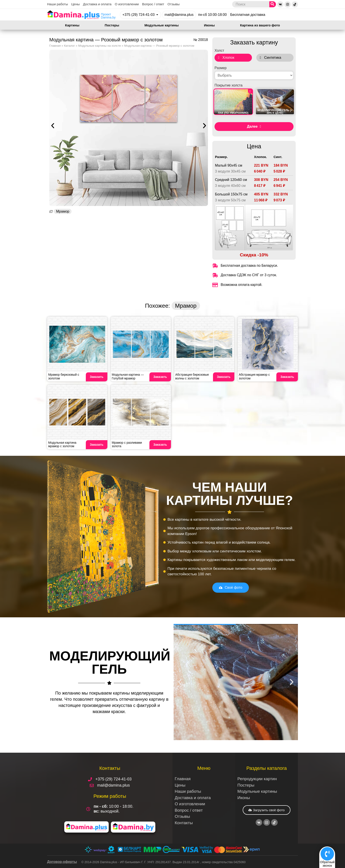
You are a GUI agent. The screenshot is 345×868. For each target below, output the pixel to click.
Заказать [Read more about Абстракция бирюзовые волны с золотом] (224, 377)
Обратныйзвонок (327, 864)
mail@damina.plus (179, 15)
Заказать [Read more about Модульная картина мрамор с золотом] (97, 445)
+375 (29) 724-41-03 (138, 15)
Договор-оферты (62, 862)
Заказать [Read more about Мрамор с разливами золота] (160, 445)
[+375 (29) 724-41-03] (157, 15)
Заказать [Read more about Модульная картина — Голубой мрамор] (160, 377)
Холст (219, 51)
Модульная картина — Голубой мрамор (128, 376)
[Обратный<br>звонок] (327, 853)
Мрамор (63, 211)
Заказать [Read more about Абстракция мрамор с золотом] (287, 377)
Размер (221, 68)
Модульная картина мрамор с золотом (62, 444)
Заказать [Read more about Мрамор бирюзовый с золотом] (97, 377)
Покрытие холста (228, 85)
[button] (53, 126)
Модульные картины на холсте (99, 46)
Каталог (69, 46)
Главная (55, 46)
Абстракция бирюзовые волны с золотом (192, 376)
